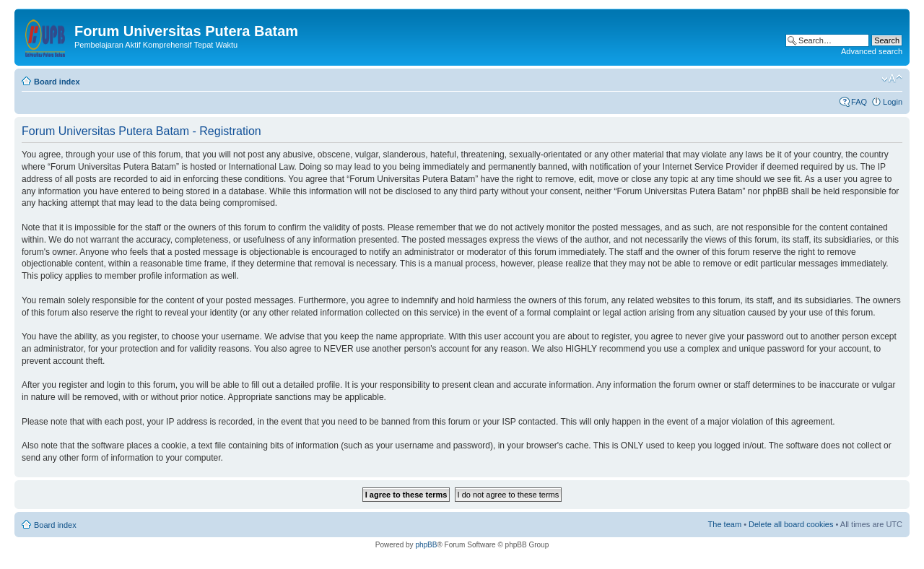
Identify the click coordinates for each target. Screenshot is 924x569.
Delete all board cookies (791, 524)
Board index (57, 82)
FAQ (859, 102)
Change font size (892, 79)
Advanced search (872, 51)
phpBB (426, 545)
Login (893, 102)
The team (725, 524)
